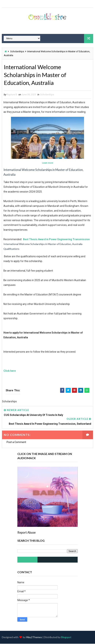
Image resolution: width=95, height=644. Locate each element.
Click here (10, 371)
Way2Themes (34, 637)
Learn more (48, 163)
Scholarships (17, 51)
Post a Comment (16, 442)
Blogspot (66, 637)
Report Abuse (26, 533)
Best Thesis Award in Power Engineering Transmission (56, 240)
